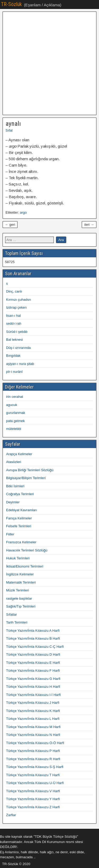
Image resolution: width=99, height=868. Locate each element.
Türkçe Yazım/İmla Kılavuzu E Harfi (33, 663)
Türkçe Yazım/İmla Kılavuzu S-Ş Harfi (35, 767)
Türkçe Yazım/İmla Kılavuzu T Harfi (33, 775)
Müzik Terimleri (17, 590)
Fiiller (10, 534)
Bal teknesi (15, 340)
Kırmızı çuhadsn (18, 300)
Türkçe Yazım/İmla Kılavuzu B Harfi (33, 638)
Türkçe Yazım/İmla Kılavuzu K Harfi (33, 711)
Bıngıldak (13, 356)
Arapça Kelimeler (19, 454)
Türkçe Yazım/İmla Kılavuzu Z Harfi (33, 807)
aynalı (13, 124)
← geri (10, 225)
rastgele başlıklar (19, 598)
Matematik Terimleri (21, 582)
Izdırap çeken (16, 307)
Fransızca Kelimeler (21, 542)
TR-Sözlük (11, 4)
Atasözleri (14, 462)
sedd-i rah (14, 323)
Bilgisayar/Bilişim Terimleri (26, 478)
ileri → (89, 225)
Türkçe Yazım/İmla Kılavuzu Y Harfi (33, 799)
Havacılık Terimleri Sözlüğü (27, 550)
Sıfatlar (11, 614)
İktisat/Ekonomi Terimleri (25, 566)
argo (23, 212)
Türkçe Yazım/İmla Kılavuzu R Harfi (33, 759)
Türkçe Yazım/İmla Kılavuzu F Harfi (33, 671)
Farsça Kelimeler (19, 518)
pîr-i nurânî (14, 372)
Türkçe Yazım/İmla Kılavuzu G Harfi (33, 679)
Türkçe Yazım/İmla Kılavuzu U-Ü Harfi (35, 783)
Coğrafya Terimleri (20, 494)
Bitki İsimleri (15, 486)
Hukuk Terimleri (18, 558)
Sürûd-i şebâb (17, 332)
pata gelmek (15, 421)
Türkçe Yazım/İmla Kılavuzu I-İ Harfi (33, 695)
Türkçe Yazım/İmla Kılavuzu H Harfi (33, 687)
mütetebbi (14, 429)
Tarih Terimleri (17, 622)
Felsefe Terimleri (19, 526)
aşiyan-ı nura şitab (20, 364)
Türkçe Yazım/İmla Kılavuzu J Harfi (33, 703)
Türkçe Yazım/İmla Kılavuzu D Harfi (33, 654)
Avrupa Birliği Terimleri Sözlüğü (30, 470)
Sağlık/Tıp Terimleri (21, 606)
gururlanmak (16, 413)
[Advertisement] (49, 63)
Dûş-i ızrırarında (18, 348)
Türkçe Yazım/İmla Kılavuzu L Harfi (33, 719)
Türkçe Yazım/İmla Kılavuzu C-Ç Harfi (35, 647)
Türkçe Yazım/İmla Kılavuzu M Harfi (33, 727)
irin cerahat (15, 397)
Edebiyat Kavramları (22, 510)
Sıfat (9, 130)
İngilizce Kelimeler (20, 574)
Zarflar (11, 815)
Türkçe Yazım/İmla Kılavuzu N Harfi (33, 735)
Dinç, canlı (14, 291)
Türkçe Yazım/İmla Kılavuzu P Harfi (33, 751)
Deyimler (13, 502)
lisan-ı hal (13, 316)
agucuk (12, 405)
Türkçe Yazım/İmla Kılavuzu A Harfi (33, 631)
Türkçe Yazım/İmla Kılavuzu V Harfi (33, 791)
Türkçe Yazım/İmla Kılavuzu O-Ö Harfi (35, 743)
